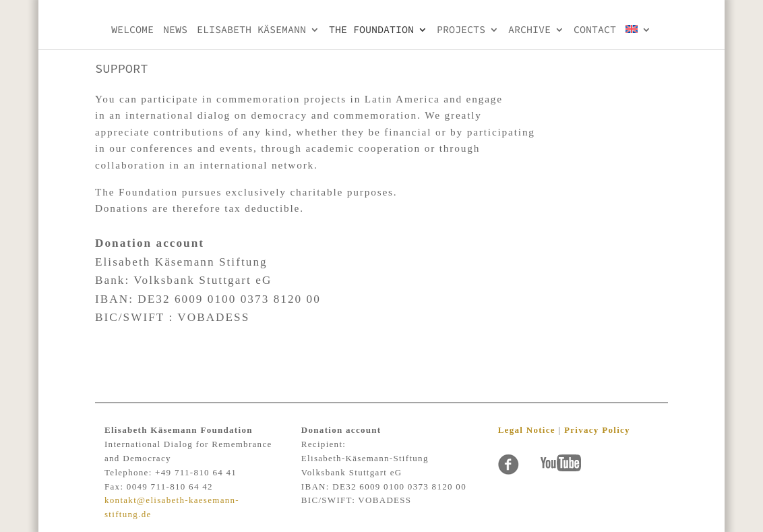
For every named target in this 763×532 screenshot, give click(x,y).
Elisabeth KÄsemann (251, 30)
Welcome (132, 30)
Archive (529, 30)
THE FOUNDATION (371, 30)
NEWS (175, 30)
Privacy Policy (597, 430)
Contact (595, 30)
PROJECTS (461, 30)
